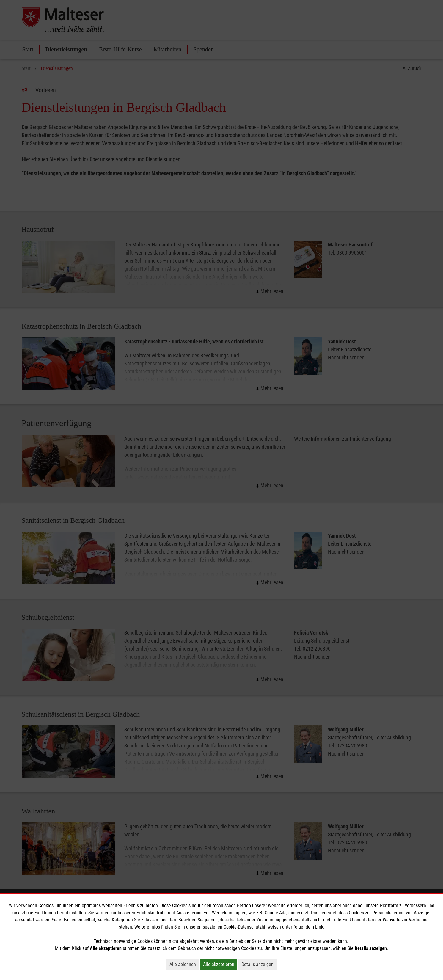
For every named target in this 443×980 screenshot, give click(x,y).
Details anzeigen (259, 964)
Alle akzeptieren (220, 964)
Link (319, 927)
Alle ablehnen (184, 964)
